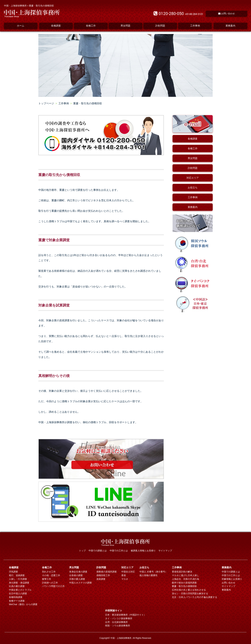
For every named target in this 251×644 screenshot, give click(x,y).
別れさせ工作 (49, 572)
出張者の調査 (76, 575)
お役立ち (144, 567)
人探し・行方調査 (18, 579)
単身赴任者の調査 (78, 572)
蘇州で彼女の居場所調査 (184, 583)
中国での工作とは (119, 551)
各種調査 (56, 26)
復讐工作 (47, 579)
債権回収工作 (103, 575)
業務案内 (230, 26)
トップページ (46, 103)
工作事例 (195, 26)
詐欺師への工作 (50, 583)
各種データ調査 (17, 601)
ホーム (21, 26)
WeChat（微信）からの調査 (23, 604)
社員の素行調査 (17, 586)
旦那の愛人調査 (77, 579)
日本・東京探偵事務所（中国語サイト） (125, 615)
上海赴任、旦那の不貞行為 (185, 579)
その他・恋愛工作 (51, 575)
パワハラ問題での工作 (53, 586)
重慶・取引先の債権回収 (184, 586)
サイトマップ (165, 551)
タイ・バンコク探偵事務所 (119, 618)
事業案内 (226, 590)
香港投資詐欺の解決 (182, 572)
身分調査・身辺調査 (19, 583)
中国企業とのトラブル (20, 590)
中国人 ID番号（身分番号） (153, 572)
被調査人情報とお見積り (143, 551)
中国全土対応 (128, 572)
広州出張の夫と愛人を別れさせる (189, 590)
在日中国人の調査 (18, 594)
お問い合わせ (227, 14)
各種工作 (91, 26)
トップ (82, 551)
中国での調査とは (98, 551)
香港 (124, 575)
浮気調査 (13, 572)
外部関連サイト (114, 611)
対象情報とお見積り (232, 579)
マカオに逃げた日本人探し (185, 575)
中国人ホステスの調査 (81, 583)
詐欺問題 (160, 26)
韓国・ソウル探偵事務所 (118, 626)
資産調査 (101, 579)
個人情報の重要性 (149, 575)
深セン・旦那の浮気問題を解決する (190, 594)
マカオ (125, 579)
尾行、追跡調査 (17, 575)
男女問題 (125, 26)
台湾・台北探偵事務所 (116, 622)
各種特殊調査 (16, 597)
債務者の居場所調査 (107, 572)
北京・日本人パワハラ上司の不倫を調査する (195, 597)
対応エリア (127, 567)
